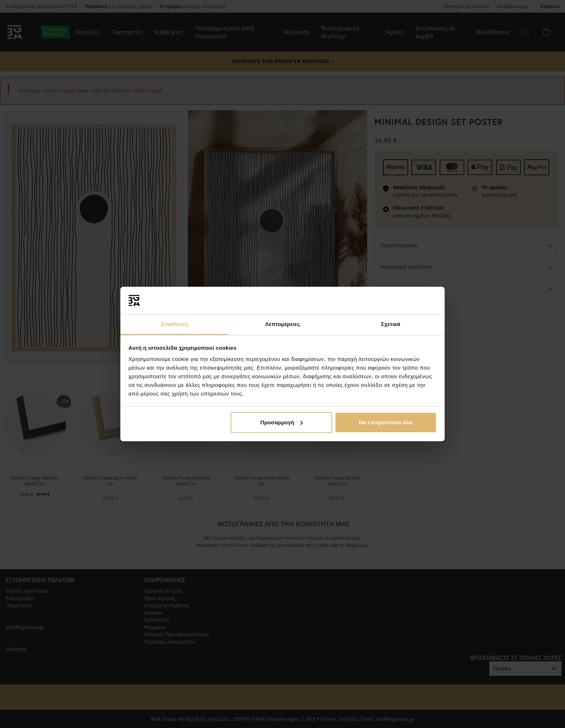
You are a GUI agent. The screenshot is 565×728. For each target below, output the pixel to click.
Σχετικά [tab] (390, 324)
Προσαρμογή (282, 422)
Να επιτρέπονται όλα (386, 422)
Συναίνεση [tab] (174, 324)
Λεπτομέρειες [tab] (283, 324)
